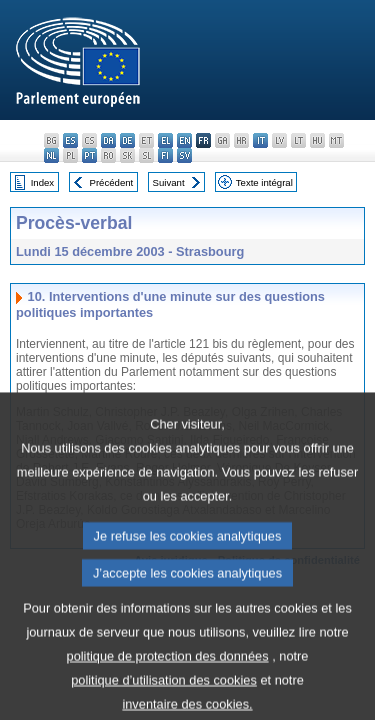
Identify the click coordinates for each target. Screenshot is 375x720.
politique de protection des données (168, 680)
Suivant (169, 182)
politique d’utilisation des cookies (164, 704)
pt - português (89, 155)
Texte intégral (264, 182)
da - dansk (108, 140)
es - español (70, 140)
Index (42, 182)
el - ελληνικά (165, 140)
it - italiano (260, 140)
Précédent (112, 182)
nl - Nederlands (51, 155)
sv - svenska (184, 155)
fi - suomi (165, 155)
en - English (184, 140)
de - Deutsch (127, 140)
